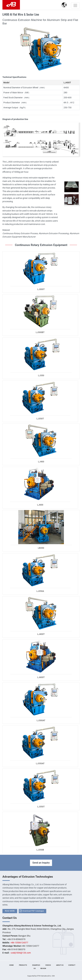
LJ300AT (41, 720)
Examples (36, 965)
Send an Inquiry (41, 863)
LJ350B (40, 850)
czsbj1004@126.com (21, 953)
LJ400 (41, 462)
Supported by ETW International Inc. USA (41, 976)
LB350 (41, 548)
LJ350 (41, 375)
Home (11, 965)
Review (43, 968)
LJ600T (41, 677)
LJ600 (40, 505)
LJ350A (40, 591)
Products (23, 965)
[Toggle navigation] (75, 5)
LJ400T (41, 634)
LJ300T (41, 289)
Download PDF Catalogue (33, 911)
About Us (60, 965)
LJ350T (40, 419)
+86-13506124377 (19, 943)
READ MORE (10, 911)
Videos (48, 965)
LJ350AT (40, 763)
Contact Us (10, 918)
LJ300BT (40, 332)
